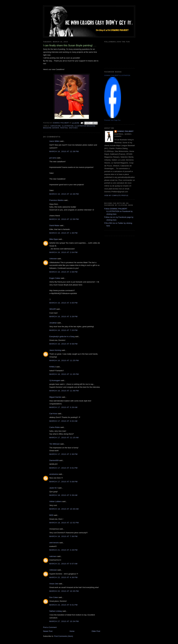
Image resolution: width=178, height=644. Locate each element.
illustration (68, 126)
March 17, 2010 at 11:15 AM (64, 438)
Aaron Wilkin (54, 141)
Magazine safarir (51, 128)
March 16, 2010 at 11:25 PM (64, 360)
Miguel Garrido (55, 397)
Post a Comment (50, 627)
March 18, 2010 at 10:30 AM (64, 509)
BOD (51, 515)
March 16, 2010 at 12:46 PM (64, 194)
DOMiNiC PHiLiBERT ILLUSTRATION (117, 75)
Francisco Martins (57, 200)
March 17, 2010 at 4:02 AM (63, 421)
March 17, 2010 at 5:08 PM (63, 482)
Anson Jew (54, 584)
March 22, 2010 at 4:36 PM (63, 577)
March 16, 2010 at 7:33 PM (63, 330)
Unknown (53, 259)
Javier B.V (53, 488)
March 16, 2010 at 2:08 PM (63, 272)
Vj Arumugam (55, 380)
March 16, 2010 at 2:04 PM (63, 252)
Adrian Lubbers (55, 501)
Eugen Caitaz (55, 278)
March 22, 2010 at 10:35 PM (64, 591)
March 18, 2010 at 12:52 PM (64, 523)
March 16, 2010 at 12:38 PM (64, 151)
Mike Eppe (54, 239)
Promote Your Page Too (112, 120)
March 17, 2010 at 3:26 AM (63, 407)
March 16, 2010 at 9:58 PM (63, 344)
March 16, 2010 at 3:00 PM (63, 303)
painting (64, 128)
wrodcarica (54, 474)
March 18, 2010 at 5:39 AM (63, 495)
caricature (56, 126)
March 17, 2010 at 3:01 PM (63, 468)
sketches (73, 128)
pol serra (53, 158)
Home (72, 631)
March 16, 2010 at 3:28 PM (63, 317)
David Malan (54, 225)
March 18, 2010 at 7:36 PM (63, 536)
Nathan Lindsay (56, 611)
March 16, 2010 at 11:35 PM (64, 374)
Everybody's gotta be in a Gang (62, 336)
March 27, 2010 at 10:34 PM (64, 621)
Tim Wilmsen (55, 444)
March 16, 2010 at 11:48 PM (64, 391)
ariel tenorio (54, 543)
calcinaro (53, 556)
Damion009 (54, 460)
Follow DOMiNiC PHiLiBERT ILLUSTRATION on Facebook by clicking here (118, 211)
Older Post (96, 631)
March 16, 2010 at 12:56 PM (64, 219)
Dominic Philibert (125, 131)
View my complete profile (116, 196)
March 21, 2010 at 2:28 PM (63, 550)
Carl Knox (53, 414)
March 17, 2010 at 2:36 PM (63, 454)
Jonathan (53, 323)
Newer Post (48, 631)
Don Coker (54, 597)
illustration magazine (85, 126)
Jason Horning (55, 350)
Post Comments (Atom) (64, 636)
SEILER (53, 309)
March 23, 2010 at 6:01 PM (63, 605)
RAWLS (53, 367)
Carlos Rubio (55, 427)
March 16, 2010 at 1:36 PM (63, 233)
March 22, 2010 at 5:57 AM (63, 564)
